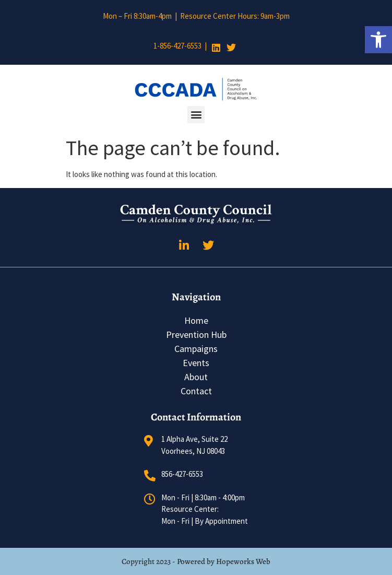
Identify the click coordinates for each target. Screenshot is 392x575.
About (196, 377)
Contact (196, 391)
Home (196, 320)
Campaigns (196, 349)
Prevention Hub (196, 335)
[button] (378, 40)
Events (196, 363)
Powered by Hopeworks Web (224, 561)
